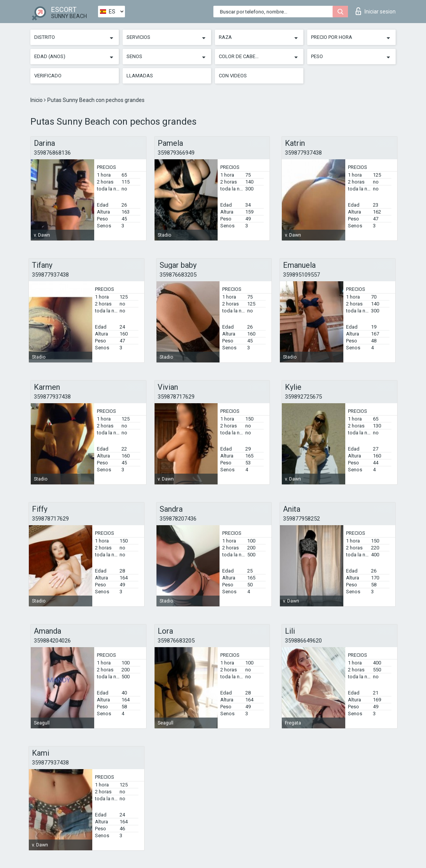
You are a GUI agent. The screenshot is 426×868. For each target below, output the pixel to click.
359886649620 (303, 641)
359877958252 (301, 519)
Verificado (48, 76)
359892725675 (303, 397)
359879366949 (176, 153)
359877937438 (303, 153)
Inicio (37, 100)
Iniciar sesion (376, 11)
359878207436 (178, 519)
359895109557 (301, 275)
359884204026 (52, 641)
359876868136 (52, 153)
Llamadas (140, 76)
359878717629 (176, 397)
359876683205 (178, 275)
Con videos (233, 76)
